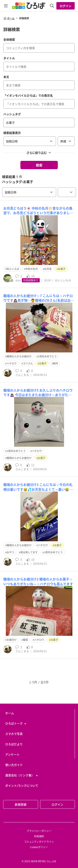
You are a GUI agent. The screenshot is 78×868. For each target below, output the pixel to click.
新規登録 (21, 804)
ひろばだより (14, 744)
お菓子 (62, 269)
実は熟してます (29, 552)
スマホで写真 (14, 734)
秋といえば (13, 269)
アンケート (12, 754)
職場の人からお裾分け (19, 356)
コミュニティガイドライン (39, 842)
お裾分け (12, 640)
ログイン (66, 6)
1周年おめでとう (47, 356)
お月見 (48, 269)
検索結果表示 (12, 133)
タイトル (9, 58)
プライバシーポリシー (39, 831)
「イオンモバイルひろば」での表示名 (28, 95)
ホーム (9, 18)
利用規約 (39, 836)
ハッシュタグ (12, 114)
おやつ (10, 552)
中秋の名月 (32, 269)
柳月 (56, 363)
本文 (6, 77)
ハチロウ (12, 363)
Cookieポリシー (39, 847)
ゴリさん (28, 363)
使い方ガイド (14, 765)
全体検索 (9, 39)
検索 (39, 165)
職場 (25, 640)
